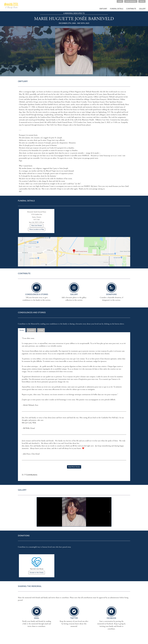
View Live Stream (37, 226)
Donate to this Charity (37, 573)
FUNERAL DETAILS (117, 9)
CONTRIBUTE (131, 9)
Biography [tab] (31, 330)
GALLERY (142, 9)
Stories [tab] (22, 330)
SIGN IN (142, 1)
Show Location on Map (37, 229)
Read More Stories (74, 467)
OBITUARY (103, 9)
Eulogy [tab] (41, 330)
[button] (131, 1)
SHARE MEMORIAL (131, 1)
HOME (120, 1)
